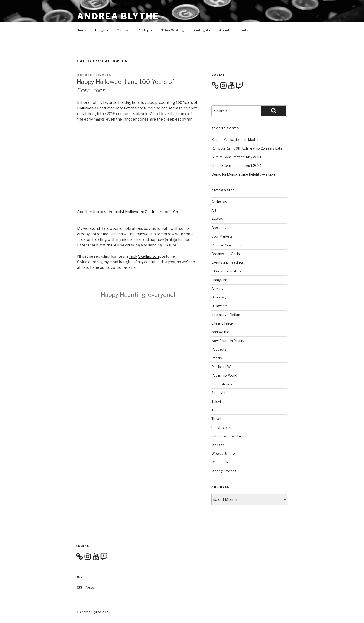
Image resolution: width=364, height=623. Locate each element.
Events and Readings (228, 262)
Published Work (224, 367)
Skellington (148, 256)
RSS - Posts (85, 587)
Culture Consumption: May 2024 (236, 157)
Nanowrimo (220, 332)
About (224, 30)
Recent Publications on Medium (236, 139)
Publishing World (224, 375)
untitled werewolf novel (230, 436)
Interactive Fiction (226, 315)
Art (214, 210)
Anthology (219, 202)
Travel (216, 419)
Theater (218, 410)
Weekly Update (223, 454)
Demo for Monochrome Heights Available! (244, 174)
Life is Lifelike (222, 323)
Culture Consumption (228, 245)
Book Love (220, 228)
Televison (219, 402)
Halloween (220, 306)
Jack (133, 256)
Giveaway (219, 297)
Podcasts (219, 349)
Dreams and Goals (226, 254)
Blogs (102, 30)
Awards (217, 219)
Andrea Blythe (118, 16)
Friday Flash (221, 280)
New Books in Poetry (228, 341)
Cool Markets (222, 236)
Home (81, 30)
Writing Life (220, 462)
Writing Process (224, 471)
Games (123, 30)
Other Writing (172, 30)
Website (218, 445)
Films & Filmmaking (227, 271)
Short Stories (222, 384)
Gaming (217, 289)
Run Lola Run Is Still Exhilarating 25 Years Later (248, 148)
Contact (245, 30)
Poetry (145, 30)
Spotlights (201, 30)
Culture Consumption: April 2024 (236, 166)
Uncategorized (223, 428)
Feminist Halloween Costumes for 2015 (144, 212)
